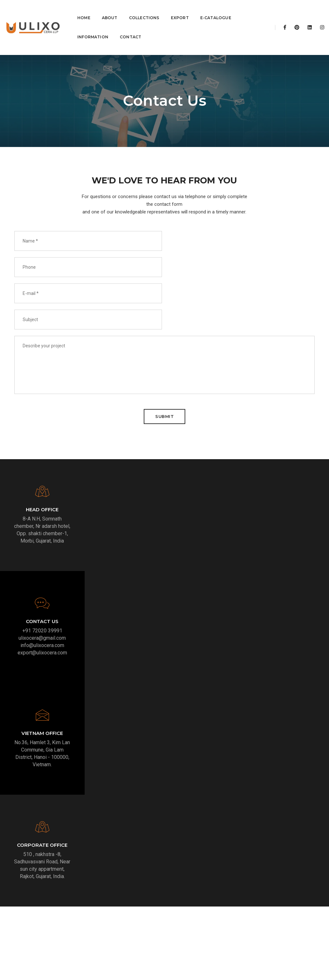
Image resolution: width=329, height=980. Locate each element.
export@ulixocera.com (288, 473)
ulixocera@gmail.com (288, 458)
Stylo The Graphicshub (201, 970)
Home (84, 9)
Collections (144, 9)
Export (180, 9)
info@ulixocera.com (288, 465)
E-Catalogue (216, 9)
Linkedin (289, 900)
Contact (130, 29)
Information (93, 29)
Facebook (256, 893)
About (110, 9)
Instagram (290, 893)
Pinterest (255, 900)
